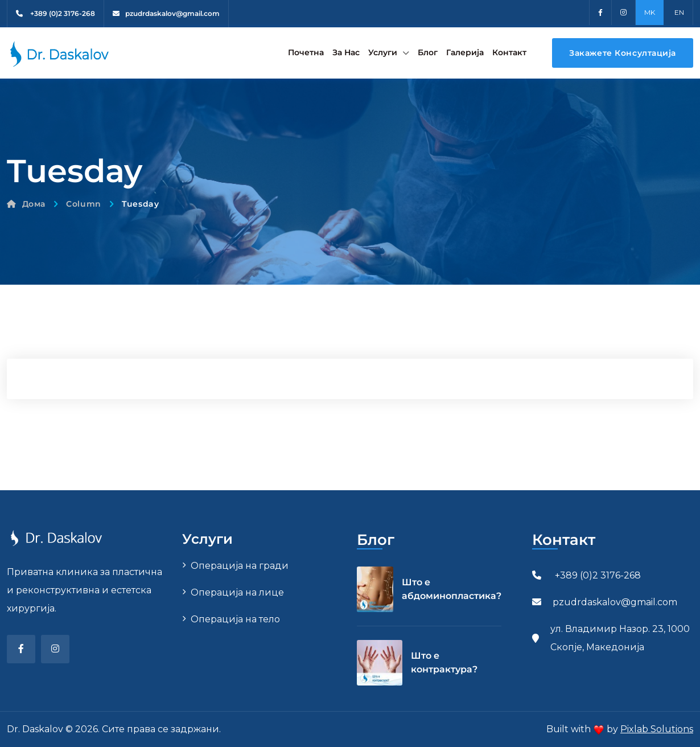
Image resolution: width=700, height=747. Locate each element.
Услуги (383, 52)
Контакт (509, 52)
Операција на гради (240, 566)
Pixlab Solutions (657, 729)
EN (679, 12)
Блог (428, 52)
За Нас (346, 52)
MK (650, 12)
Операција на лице (237, 592)
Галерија (465, 52)
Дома (26, 204)
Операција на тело (235, 619)
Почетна (306, 52)
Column (83, 204)
